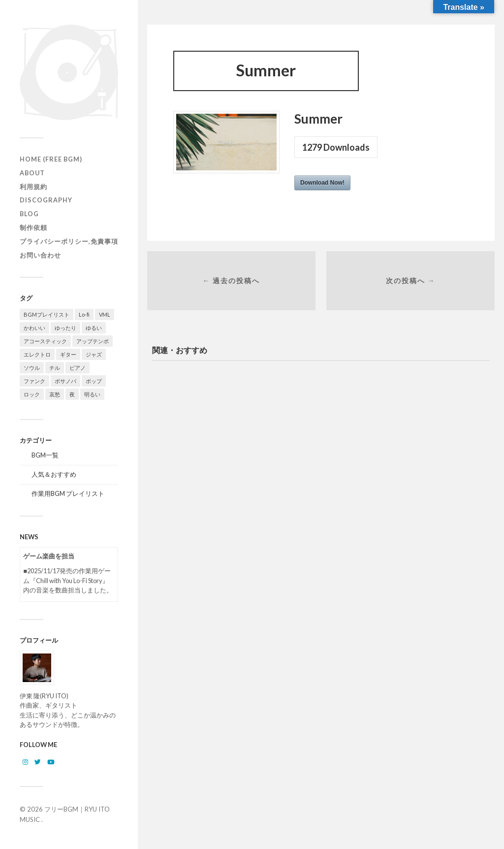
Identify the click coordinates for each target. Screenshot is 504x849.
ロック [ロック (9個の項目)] (32, 394)
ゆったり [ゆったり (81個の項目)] (65, 328)
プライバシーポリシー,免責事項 (69, 241)
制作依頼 (33, 228)
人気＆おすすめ (54, 474)
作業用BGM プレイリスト (68, 493)
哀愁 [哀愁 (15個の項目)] (55, 394)
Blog (29, 214)
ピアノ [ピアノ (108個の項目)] (78, 368)
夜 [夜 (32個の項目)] (72, 394)
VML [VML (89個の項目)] (105, 314)
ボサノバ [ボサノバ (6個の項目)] (65, 381)
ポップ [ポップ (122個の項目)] (94, 381)
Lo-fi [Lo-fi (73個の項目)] (84, 314)
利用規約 (33, 187)
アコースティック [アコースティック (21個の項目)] (45, 341)
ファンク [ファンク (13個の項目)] (34, 381)
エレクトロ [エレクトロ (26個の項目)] (37, 354)
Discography (46, 200)
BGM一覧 (45, 455)
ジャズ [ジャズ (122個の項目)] (94, 354)
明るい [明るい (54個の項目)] (92, 394)
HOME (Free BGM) (51, 159)
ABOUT (32, 173)
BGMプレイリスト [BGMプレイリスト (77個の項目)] (47, 314)
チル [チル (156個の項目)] (55, 368)
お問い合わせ (40, 255)
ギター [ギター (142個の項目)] (68, 354)
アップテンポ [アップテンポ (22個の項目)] (93, 341)
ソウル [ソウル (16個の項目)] (32, 368)
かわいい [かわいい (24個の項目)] (34, 328)
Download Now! (322, 183)
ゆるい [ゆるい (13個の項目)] (94, 328)
